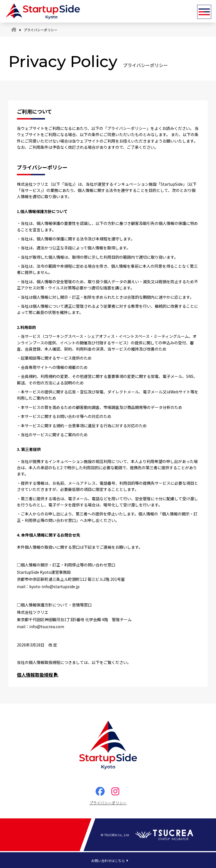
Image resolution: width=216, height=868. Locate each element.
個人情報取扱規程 (38, 675)
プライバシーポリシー (108, 803)
